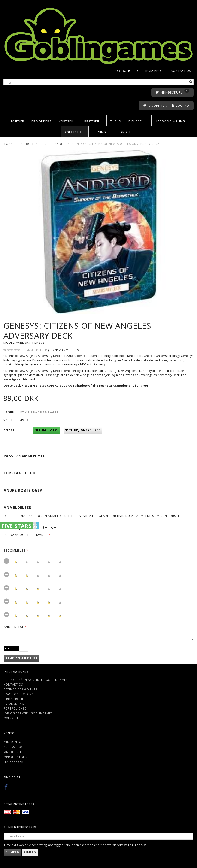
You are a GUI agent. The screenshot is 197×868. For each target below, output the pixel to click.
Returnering (14, 704)
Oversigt (11, 718)
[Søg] (191, 82)
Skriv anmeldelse (67, 350)
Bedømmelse (15, 550)
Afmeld (30, 852)
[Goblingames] (98, 35)
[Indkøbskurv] (172, 93)
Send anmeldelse (21, 658)
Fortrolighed (126, 71)
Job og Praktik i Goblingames (28, 713)
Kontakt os (181, 71)
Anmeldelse (14, 627)
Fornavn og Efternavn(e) (26, 535)
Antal (10, 430)
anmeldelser (35, 350)
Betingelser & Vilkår (21, 689)
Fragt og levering (19, 694)
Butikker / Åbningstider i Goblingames (36, 680)
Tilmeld (12, 852)
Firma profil (155, 71)
